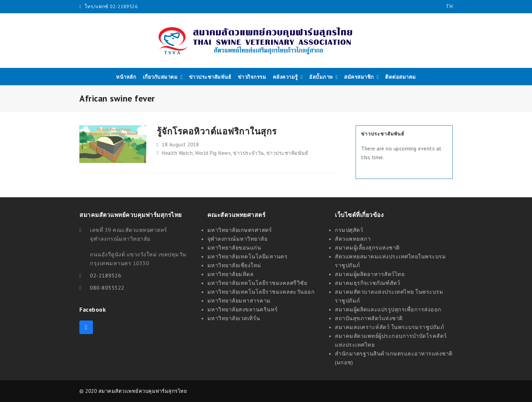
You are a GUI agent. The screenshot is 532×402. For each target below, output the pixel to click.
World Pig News (213, 153)
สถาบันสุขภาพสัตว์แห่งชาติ (369, 318)
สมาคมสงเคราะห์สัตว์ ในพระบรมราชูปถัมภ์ (389, 327)
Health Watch (177, 153)
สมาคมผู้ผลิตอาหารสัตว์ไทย (370, 274)
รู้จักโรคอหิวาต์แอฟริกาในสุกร (217, 131)
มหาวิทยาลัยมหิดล (231, 274)
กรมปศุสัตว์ (349, 230)
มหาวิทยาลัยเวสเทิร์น (234, 318)
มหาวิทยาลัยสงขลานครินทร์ (243, 309)
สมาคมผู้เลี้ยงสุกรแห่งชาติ (367, 248)
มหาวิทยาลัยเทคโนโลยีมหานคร (248, 256)
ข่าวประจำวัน (249, 153)
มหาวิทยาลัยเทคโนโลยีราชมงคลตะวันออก (261, 292)
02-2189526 (106, 275)
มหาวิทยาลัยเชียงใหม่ (234, 265)
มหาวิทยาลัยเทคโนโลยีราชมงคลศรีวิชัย (257, 283)
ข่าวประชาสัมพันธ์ (287, 153)
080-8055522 (107, 288)
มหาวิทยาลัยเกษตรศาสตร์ (240, 230)
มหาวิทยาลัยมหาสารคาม (239, 300)
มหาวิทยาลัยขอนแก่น (234, 248)
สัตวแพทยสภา (353, 239)
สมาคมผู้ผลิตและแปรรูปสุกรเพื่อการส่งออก (388, 309)
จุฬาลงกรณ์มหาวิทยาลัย (237, 239)
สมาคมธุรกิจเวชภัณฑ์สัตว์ (367, 283)
